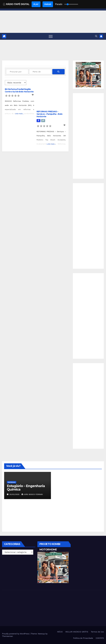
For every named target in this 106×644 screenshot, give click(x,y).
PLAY (36, 4)
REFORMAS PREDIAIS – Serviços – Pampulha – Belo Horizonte (50, 114)
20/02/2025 (15, 494)
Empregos (12, 482)
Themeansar (7, 636)
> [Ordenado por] (16, 83)
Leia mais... (20, 114)
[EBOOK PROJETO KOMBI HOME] (88, 74)
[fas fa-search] (58, 72)
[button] (96, 36)
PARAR (48, 4)
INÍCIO (60, 632)
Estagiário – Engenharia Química (26, 488)
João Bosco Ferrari (32, 494)
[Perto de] (40, 72)
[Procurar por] (17, 72)
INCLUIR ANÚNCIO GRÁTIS (77, 632)
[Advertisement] (88, 136)
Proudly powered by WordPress (16, 634)
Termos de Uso (97, 632)
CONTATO (100, 638)
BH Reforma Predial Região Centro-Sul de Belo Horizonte (19, 90)
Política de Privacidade (83, 638)
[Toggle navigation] (51, 36)
